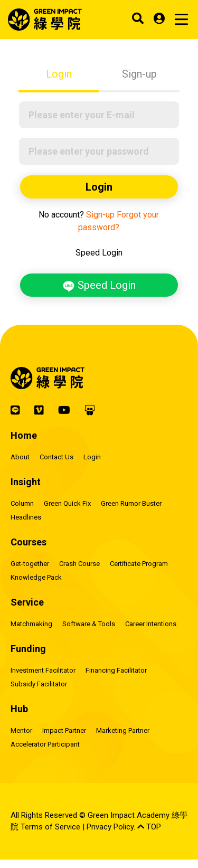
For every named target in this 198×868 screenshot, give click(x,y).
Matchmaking (31, 624)
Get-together (30, 564)
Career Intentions (151, 624)
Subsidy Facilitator (39, 684)
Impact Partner (64, 730)
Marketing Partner (123, 730)
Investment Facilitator (43, 670)
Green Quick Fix (67, 503)
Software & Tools (89, 624)
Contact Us (56, 457)
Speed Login (99, 286)
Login (59, 74)
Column (22, 503)
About (20, 457)
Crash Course (79, 564)
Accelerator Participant (45, 744)
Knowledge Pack (36, 577)
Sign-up (139, 74)
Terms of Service (50, 827)
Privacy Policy (110, 827)
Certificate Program (139, 564)
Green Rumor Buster (131, 503)
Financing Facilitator (116, 670)
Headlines (26, 517)
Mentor (21, 730)
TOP (149, 827)
